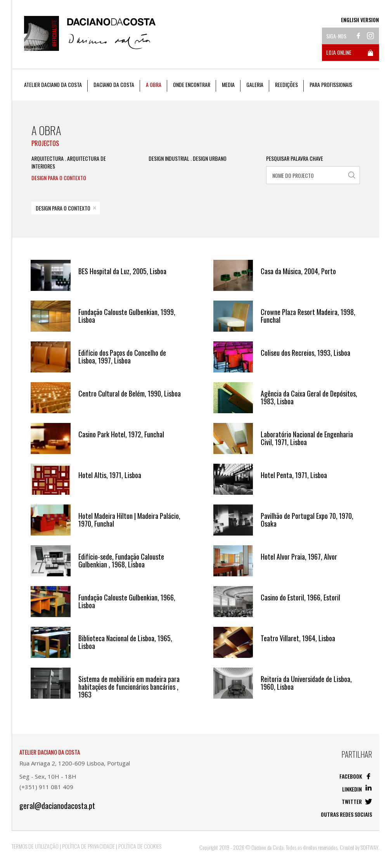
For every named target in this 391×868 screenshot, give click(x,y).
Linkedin (357, 789)
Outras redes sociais (346, 814)
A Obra (154, 84)
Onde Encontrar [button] (192, 84)
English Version (360, 20)
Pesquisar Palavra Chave (295, 158)
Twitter (357, 801)
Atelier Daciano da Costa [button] (53, 84)
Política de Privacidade (88, 846)
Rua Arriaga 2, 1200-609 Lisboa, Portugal (75, 763)
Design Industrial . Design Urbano (188, 158)
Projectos (45, 143)
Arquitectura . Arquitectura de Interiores (69, 162)
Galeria (255, 84)
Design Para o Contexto (59, 178)
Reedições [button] (286, 84)
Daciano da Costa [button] (114, 84)
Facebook (356, 776)
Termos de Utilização (35, 846)
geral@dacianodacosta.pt (57, 806)
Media (228, 84)
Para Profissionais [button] (331, 84)
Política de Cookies (140, 846)
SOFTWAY (369, 847)
